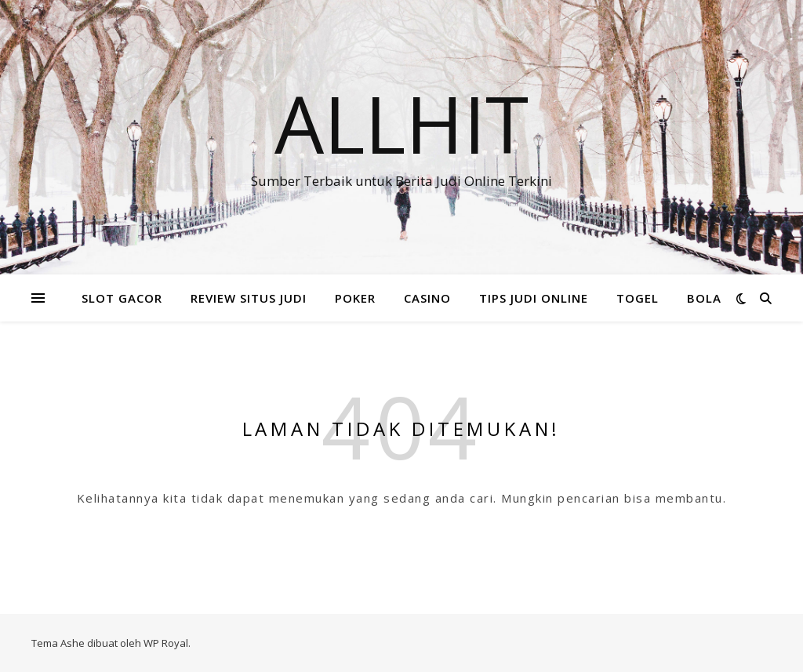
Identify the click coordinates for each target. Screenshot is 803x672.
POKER (355, 298)
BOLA (704, 298)
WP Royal (166, 643)
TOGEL (638, 298)
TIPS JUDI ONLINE (534, 298)
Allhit (401, 123)
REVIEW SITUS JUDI (249, 298)
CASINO (427, 298)
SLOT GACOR (122, 298)
